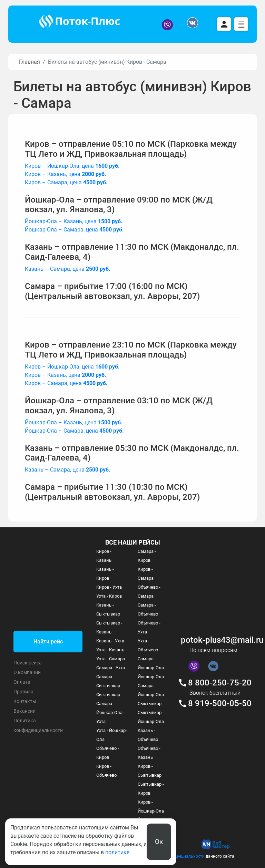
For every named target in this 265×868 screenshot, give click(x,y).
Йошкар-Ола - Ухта (111, 717)
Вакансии (24, 711)
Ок (159, 842)
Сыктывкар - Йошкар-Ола (151, 717)
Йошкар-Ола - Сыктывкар (152, 699)
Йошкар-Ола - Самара (152, 681)
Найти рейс (48, 642)
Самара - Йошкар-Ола (151, 663)
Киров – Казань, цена (66, 174)
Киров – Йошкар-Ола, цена (72, 166)
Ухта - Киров (109, 596)
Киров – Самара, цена (66, 182)
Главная (30, 62)
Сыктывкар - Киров (151, 789)
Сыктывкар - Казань (109, 627)
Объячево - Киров (108, 753)
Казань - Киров (105, 574)
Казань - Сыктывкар (108, 609)
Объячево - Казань (149, 753)
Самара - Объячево (148, 609)
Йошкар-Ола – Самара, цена (74, 230)
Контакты (25, 701)
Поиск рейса (28, 663)
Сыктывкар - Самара (109, 699)
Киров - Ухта (109, 587)
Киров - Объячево (106, 771)
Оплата (22, 682)
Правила (23, 692)
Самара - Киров (147, 556)
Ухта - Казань (110, 650)
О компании (27, 672)
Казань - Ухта (110, 641)
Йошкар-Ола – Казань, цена (74, 221)
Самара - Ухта (111, 668)
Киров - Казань (104, 556)
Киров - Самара (146, 574)
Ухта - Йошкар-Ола (112, 735)
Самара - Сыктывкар (108, 681)
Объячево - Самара (149, 592)
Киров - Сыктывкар (150, 771)
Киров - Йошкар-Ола (151, 807)
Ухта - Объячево (148, 645)
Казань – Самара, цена (68, 269)
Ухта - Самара (111, 659)
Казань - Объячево (148, 735)
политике (117, 852)
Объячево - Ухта (149, 627)
